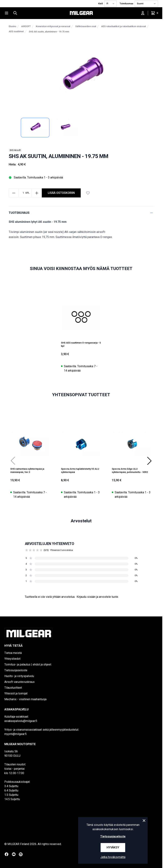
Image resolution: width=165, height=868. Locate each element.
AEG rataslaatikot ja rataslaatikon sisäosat (123, 26)
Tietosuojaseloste (16, 670)
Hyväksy (113, 847)
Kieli (101, 4)
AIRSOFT (26, 26)
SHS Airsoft (15, 150)
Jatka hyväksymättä (113, 857)
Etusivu (12, 26)
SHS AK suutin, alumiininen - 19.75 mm (49, 32)
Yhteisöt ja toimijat (16, 693)
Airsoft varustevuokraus (19, 682)
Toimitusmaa (126, 4)
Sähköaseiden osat (86, 26)
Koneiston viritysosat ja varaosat (53, 26)
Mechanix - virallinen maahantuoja (25, 699)
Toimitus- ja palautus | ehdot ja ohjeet (28, 664)
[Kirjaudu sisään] (143, 13)
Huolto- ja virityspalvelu (19, 676)
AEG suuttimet (16, 31)
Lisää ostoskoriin (61, 193)
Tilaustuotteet (13, 688)
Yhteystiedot (12, 659)
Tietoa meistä (13, 653)
